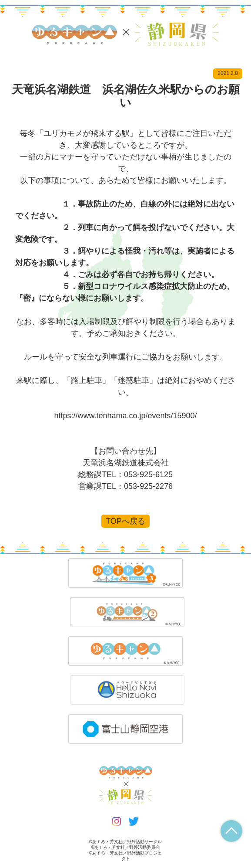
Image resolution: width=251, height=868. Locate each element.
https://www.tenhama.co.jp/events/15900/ (125, 416)
